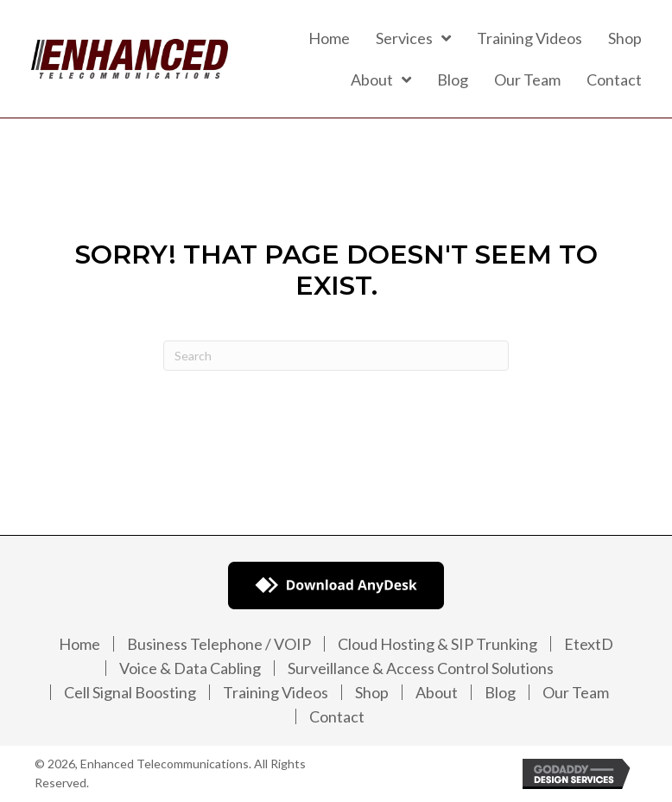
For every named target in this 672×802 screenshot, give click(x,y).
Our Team (576, 692)
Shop (372, 692)
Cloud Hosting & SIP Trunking (437, 644)
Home (79, 644)
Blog (500, 692)
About (437, 692)
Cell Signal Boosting (130, 692)
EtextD (589, 644)
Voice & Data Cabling (190, 668)
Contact (337, 716)
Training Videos (276, 692)
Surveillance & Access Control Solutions (421, 668)
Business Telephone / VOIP (219, 644)
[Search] (336, 356)
